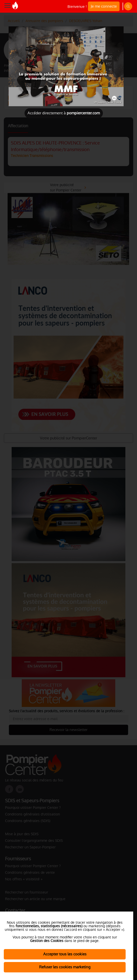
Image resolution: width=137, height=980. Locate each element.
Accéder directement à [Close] (64, 113)
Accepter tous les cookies (65, 954)
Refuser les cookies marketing (65, 967)
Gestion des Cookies (47, 941)
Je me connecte (104, 6)
